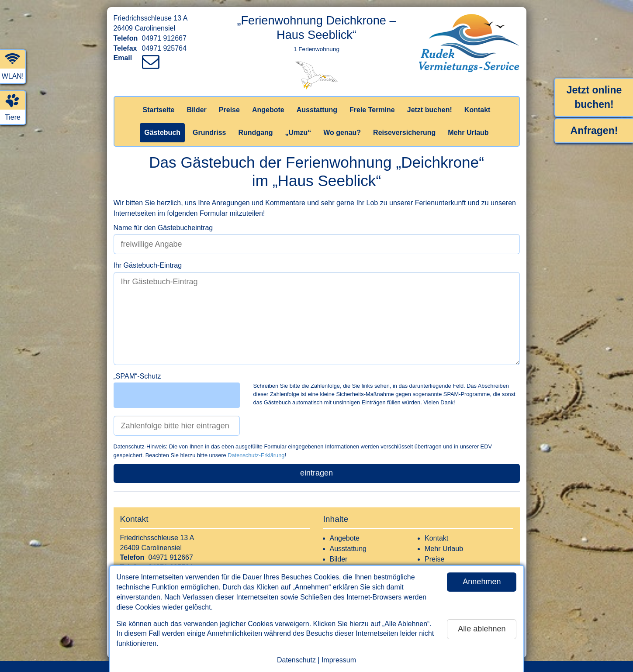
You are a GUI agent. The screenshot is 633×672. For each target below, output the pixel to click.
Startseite (159, 110)
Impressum (339, 660)
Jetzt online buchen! (594, 97)
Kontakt (477, 110)
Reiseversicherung (404, 133)
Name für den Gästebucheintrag (163, 228)
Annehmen (482, 582)
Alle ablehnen (482, 629)
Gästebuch (162, 133)
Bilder (196, 110)
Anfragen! (594, 131)
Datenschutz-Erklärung (256, 455)
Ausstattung (317, 110)
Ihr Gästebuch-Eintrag (148, 265)
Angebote (268, 110)
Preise (229, 110)
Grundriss (209, 133)
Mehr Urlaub (468, 133)
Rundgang (256, 133)
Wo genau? (342, 133)
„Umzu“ (298, 133)
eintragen (316, 473)
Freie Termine (372, 110)
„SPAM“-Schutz (137, 376)
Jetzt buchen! (430, 110)
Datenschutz (296, 660)
